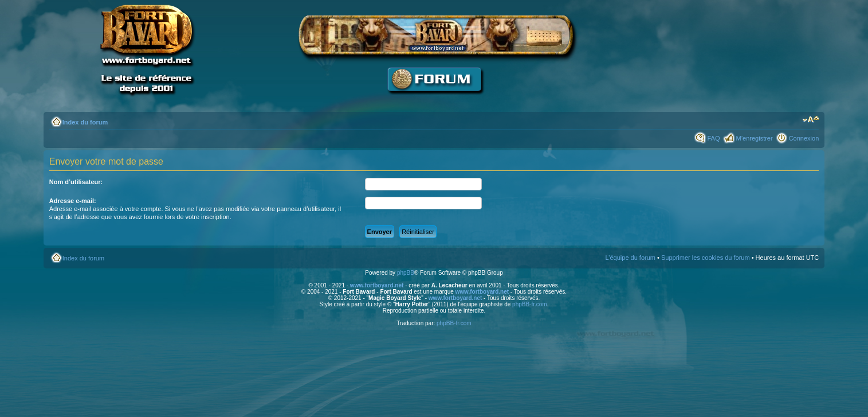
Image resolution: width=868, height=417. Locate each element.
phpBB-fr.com (530, 304)
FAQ (713, 138)
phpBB (406, 273)
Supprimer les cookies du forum (706, 258)
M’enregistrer (754, 138)
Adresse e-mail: (73, 201)
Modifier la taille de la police (810, 120)
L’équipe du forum (631, 258)
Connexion (804, 138)
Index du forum (85, 122)
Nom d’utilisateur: (76, 182)
